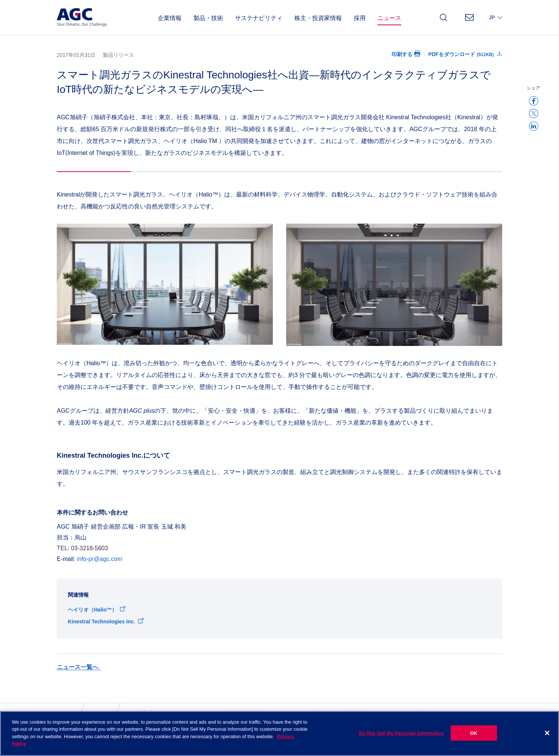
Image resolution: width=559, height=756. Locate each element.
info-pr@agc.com (99, 559)
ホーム (65, 713)
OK (474, 741)
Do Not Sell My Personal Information (401, 741)
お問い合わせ (469, 20)
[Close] (547, 741)
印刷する (402, 54)
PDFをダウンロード (461, 54)
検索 (444, 20)
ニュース (98, 713)
